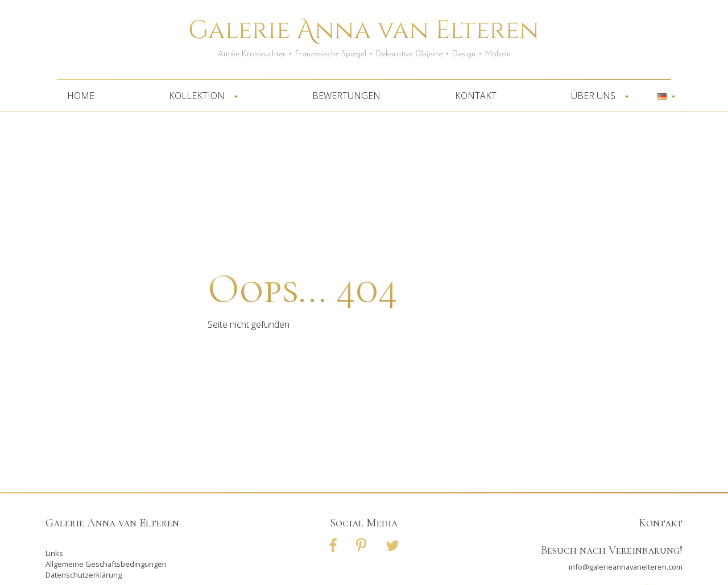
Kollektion (200, 96)
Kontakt (476, 96)
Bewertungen (346, 96)
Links (54, 553)
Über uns (597, 96)
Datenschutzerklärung (84, 575)
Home (81, 96)
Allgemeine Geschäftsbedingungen (106, 564)
